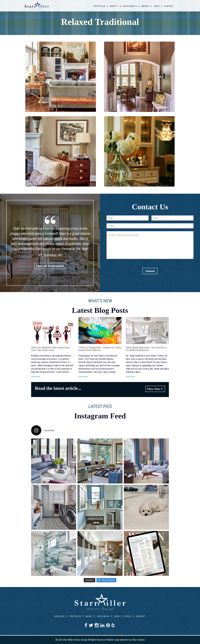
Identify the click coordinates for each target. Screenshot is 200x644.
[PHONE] (150, 226)
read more (36, 376)
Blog (157, 6)
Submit (150, 271)
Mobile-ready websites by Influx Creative (126, 640)
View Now (155, 389)
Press (128, 616)
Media (145, 6)
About (113, 6)
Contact (169, 6)
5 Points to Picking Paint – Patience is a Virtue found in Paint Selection (100, 349)
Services (60, 616)
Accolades (129, 6)
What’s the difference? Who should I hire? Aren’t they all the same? (51, 349)
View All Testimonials (50, 266)
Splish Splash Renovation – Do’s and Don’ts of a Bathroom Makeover (146, 349)
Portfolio (99, 6)
